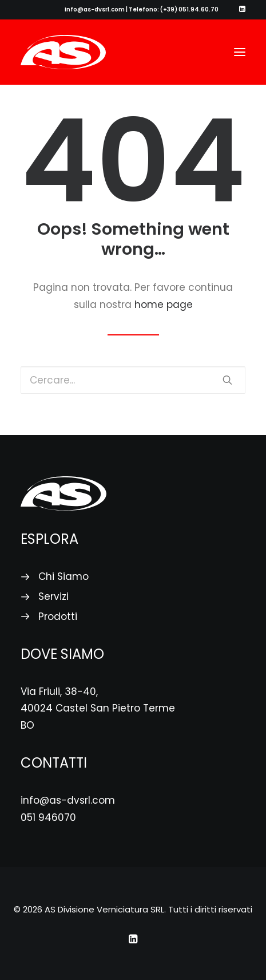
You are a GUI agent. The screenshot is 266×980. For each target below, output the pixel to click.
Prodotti (58, 617)
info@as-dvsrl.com (68, 800)
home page (164, 305)
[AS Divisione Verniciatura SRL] (63, 52)
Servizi (53, 596)
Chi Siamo (63, 576)
